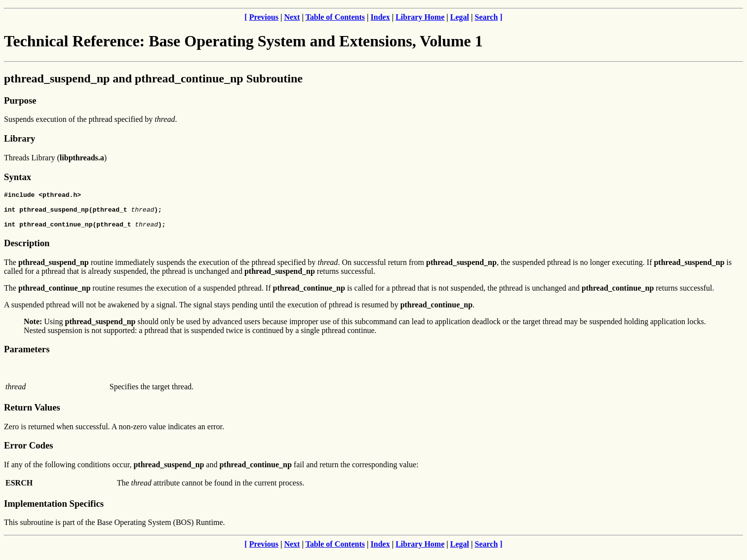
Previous (264, 17)
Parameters (27, 356)
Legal (460, 17)
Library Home (420, 17)
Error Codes (29, 453)
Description (27, 250)
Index (380, 17)
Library (20, 138)
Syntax (18, 177)
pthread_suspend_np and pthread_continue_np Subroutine (153, 78)
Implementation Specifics (54, 511)
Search (487, 17)
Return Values (32, 415)
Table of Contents (335, 17)
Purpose (20, 100)
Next (292, 17)
